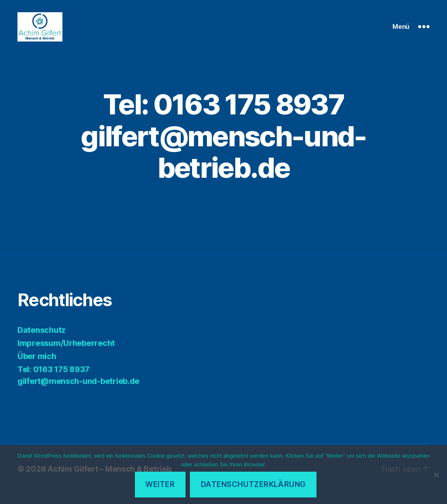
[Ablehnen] (436, 475)
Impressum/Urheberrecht (66, 354)
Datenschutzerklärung (253, 484)
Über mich (37, 367)
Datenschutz (41, 340)
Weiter (160, 484)
